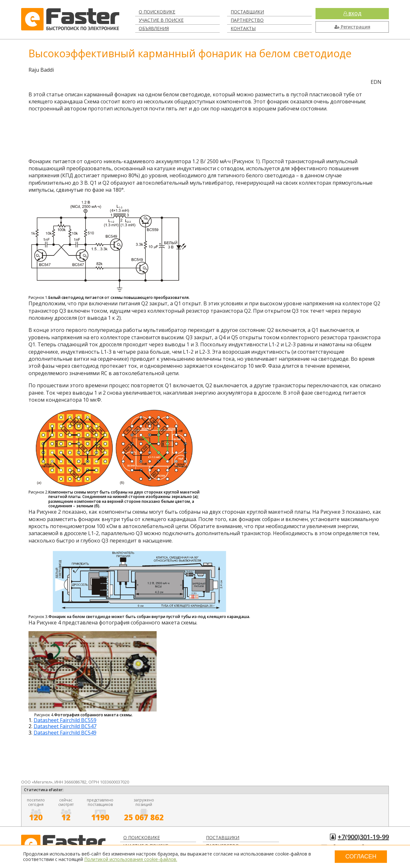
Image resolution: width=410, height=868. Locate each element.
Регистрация (352, 27)
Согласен (361, 856)
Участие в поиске (161, 20)
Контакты (243, 28)
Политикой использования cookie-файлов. (131, 859)
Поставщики (247, 12)
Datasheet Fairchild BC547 (65, 726)
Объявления (154, 28)
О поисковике (157, 12)
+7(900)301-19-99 (363, 837)
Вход (352, 14)
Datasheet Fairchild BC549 (65, 733)
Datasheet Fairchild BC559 (65, 720)
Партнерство (247, 20)
